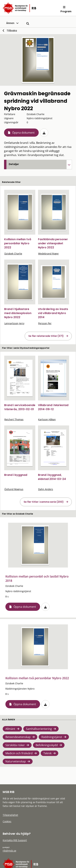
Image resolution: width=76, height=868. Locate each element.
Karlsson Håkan (47, 419)
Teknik (47, 753)
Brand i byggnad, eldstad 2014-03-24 (52, 477)
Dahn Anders (46, 489)
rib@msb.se (9, 851)
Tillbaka (12, 31)
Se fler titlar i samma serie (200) (44, 502)
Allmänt (10, 729)
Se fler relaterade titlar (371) (46, 336)
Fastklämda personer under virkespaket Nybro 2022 (53, 243)
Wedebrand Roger (48, 254)
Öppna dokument (23, 133)
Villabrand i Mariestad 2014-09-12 (53, 407)
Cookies (7, 821)
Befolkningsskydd (47, 745)
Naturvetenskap (16, 761)
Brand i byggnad (16, 475)
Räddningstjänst (52, 737)
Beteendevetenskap (18, 737)
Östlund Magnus (14, 489)
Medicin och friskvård (19, 753)
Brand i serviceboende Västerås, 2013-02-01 (20, 407)
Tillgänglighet (10, 815)
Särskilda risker (15, 745)
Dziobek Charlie (13, 254)
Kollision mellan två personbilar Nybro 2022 (18, 243)
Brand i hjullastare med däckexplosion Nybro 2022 (18, 313)
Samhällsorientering (39, 729)
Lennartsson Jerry (14, 323)
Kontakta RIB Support (15, 840)
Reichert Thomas (14, 419)
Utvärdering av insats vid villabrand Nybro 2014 (53, 313)
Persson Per (45, 323)
